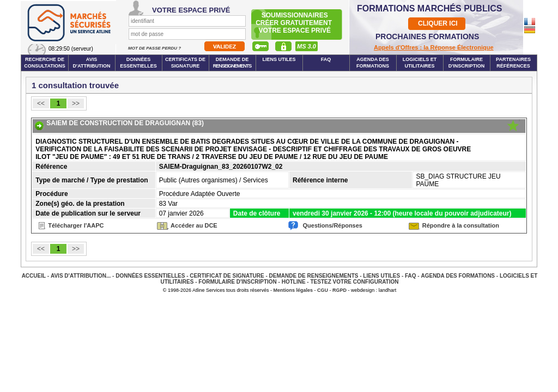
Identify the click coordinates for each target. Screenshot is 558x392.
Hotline (294, 282)
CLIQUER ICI (438, 23)
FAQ (326, 59)
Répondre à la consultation (461, 225)
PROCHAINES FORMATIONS (427, 36)
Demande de (232, 63)
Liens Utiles (279, 59)
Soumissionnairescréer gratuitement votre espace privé (295, 23)
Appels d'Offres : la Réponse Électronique (434, 47)
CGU (323, 290)
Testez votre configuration (354, 282)
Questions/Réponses (333, 225)
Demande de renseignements (314, 276)
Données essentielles (138, 63)
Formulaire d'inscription (467, 63)
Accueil (34, 276)
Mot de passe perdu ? (155, 48)
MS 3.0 (307, 46)
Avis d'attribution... (81, 276)
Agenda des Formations (458, 276)
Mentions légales (293, 290)
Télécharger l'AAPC (76, 225)
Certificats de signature (185, 63)
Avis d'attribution (92, 63)
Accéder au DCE (194, 225)
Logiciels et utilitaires (420, 63)
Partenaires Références (513, 63)
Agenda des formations (373, 63)
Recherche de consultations (45, 63)
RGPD (339, 290)
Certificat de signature (227, 276)
